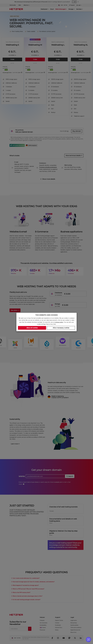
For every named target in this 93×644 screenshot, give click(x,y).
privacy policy (59, 322)
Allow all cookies (32, 328)
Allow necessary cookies (61, 328)
